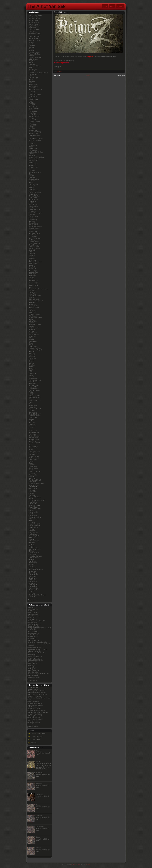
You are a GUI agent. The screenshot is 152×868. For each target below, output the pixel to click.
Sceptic (39, 848)
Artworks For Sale (36, 736)
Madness (39, 751)
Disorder (39, 816)
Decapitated (40, 826)
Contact (120, 6)
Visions (39, 762)
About (112, 6)
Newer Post (121, 76)
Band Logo (59, 72)
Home (105, 6)
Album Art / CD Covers (38, 734)
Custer (38, 805)
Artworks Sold (35, 739)
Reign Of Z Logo (60, 12)
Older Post (56, 76)
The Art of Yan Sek (46, 6)
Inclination (40, 794)
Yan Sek (88, 865)
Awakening (40, 773)
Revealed (39, 783)
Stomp (38, 837)
